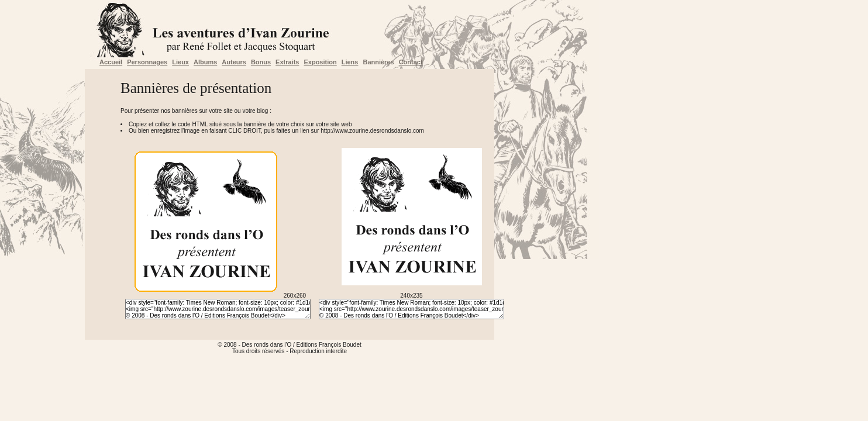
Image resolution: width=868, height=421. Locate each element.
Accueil (111, 62)
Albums (205, 62)
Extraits (287, 62)
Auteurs (234, 62)
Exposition (320, 62)
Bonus (261, 62)
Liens (350, 62)
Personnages (147, 62)
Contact (411, 62)
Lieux (180, 62)
